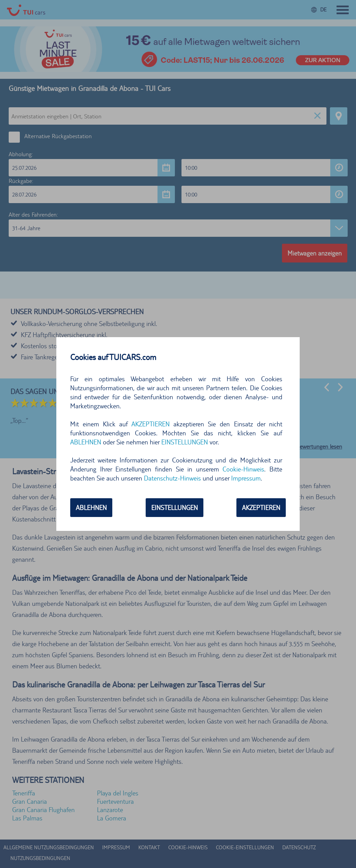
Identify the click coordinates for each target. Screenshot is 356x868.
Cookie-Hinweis (243, 469)
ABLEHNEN (86, 442)
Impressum (246, 478)
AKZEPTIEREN (151, 424)
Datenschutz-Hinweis (172, 478)
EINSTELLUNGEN (185, 442)
